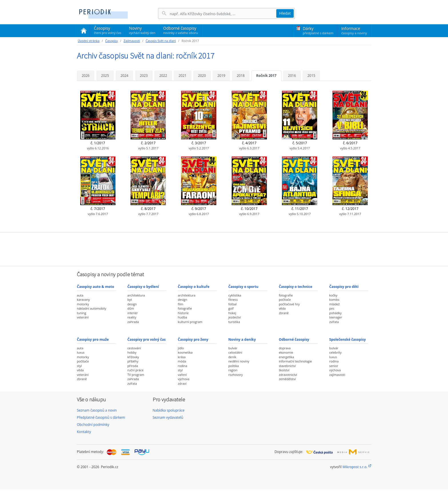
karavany (83, 299)
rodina (182, 366)
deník (232, 357)
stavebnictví (287, 366)
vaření (182, 375)
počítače (285, 299)
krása (182, 357)
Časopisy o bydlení (143, 287)
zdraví (182, 383)
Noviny (142, 30)
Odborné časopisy (180, 30)
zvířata (334, 322)
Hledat (285, 13)
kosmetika (185, 352)
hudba (182, 317)
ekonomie (286, 352)
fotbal (232, 304)
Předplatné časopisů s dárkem (101, 417)
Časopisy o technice (296, 287)
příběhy (133, 361)
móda (182, 361)
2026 (86, 76)
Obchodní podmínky (93, 425)
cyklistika (235, 295)
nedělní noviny (239, 361)
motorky (83, 304)
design (132, 304)
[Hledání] (223, 14)
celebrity (335, 352)
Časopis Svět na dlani (161, 41)
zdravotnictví (288, 375)
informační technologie (295, 361)
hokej (232, 313)
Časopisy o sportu (243, 287)
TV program (136, 375)
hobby (132, 352)
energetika (286, 357)
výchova (183, 379)
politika (234, 366)
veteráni (83, 317)
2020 (202, 76)
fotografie (185, 308)
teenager (336, 317)
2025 (105, 76)
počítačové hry (289, 304)
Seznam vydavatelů (168, 417)
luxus (81, 352)
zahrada (133, 322)
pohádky (335, 313)
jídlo (181, 348)
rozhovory (236, 375)
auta (80, 295)
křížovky (133, 357)
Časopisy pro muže (93, 339)
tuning (81, 313)
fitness (233, 299)
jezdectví (235, 317)
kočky (333, 295)
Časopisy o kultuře (194, 287)
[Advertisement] (224, 248)
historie (183, 313)
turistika (234, 322)
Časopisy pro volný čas (147, 339)
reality (132, 317)
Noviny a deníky (242, 339)
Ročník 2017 (266, 76)
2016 (292, 76)
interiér (133, 313)
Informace (354, 31)
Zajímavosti (132, 41)
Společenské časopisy (347, 339)
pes (332, 308)
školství (284, 370)
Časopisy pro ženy (193, 339)
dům (131, 308)
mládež (334, 304)
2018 (241, 76)
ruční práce (136, 370)
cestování (134, 348)
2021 (182, 76)
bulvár (233, 348)
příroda (133, 366)
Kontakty (84, 432)
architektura (136, 295)
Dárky (318, 31)
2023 (144, 76)
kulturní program (190, 322)
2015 (311, 76)
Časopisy (108, 31)
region (233, 370)
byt (130, 299)
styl (79, 366)
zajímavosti (337, 375)
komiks (334, 299)
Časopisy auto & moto (95, 287)
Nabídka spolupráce (169, 410)
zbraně (284, 313)
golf (231, 308)
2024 (124, 76)
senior (334, 366)
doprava (285, 348)
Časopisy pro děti (344, 287)
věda (282, 308)
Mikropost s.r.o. (355, 467)
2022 (163, 76)
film (180, 304)
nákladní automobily (92, 308)
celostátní (235, 352)
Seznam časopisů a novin (97, 410)
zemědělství (287, 379)
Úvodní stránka (89, 41)
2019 (221, 76)
